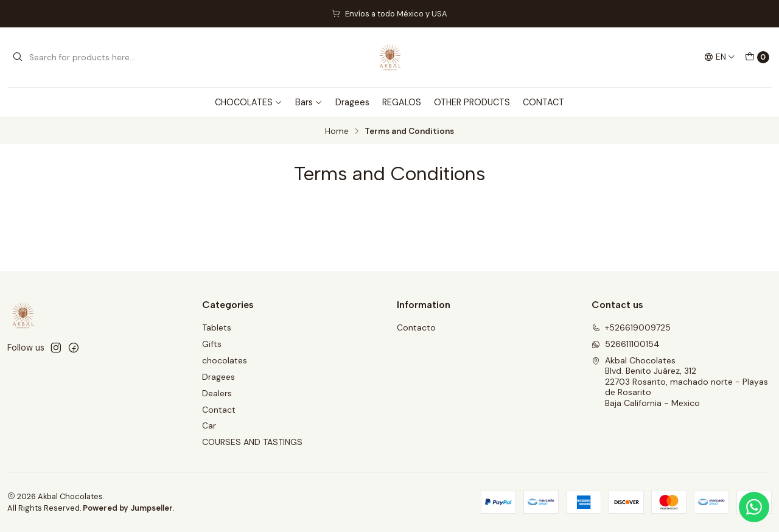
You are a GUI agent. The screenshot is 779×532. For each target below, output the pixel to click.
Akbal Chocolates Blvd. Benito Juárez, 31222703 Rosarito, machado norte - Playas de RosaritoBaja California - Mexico (680, 382)
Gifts (212, 344)
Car (209, 425)
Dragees (352, 102)
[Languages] (720, 57)
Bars (309, 102)
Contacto (416, 327)
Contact (219, 410)
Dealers (217, 393)
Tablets (217, 327)
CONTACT (543, 102)
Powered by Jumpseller (128, 508)
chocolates (225, 360)
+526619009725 (631, 327)
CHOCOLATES (249, 102)
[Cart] (757, 57)
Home (337, 131)
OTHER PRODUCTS (472, 102)
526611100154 (626, 344)
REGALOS (402, 102)
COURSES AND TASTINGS (252, 442)
